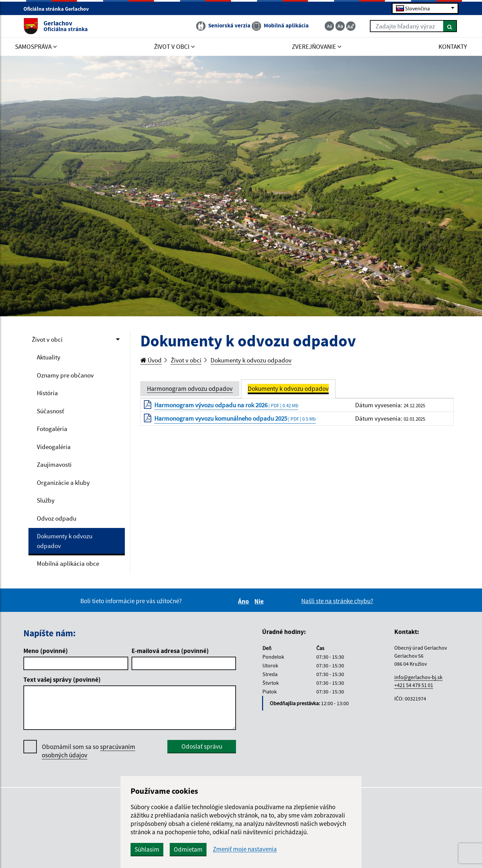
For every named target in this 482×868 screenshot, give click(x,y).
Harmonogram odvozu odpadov (190, 389)
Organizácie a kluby (63, 482)
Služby (46, 500)
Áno (245, 601)
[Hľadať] (450, 26)
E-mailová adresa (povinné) (170, 651)
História (47, 393)
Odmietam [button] (188, 849)
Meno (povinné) (46, 651)
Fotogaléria (52, 429)
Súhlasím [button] (147, 849)
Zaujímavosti (54, 464)
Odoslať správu (202, 746)
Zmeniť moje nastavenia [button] (245, 849)
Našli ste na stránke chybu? (337, 601)
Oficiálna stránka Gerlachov (59, 9)
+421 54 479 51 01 (414, 685)
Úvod (151, 360)
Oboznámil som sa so (89, 751)
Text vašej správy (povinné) (62, 679)
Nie (260, 601)
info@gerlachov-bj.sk (418, 677)
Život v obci (47, 339)
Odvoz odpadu (57, 518)
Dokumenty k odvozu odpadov (65, 541)
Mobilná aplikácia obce (68, 563)
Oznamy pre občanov (65, 375)
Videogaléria (54, 447)
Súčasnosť (50, 411)
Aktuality (49, 357)
